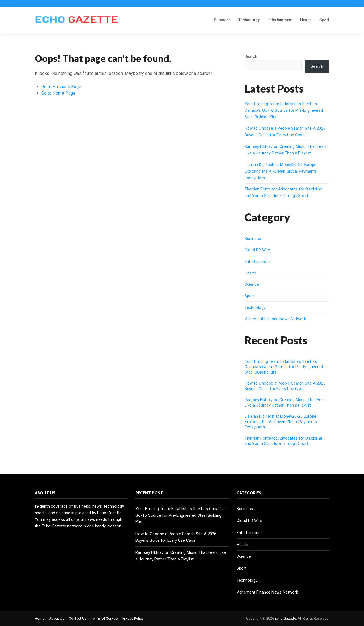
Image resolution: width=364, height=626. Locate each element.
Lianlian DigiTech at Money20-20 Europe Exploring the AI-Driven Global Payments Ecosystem (281, 171)
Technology (249, 20)
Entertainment (280, 20)
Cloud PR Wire (257, 250)
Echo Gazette (285, 618)
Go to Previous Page (61, 87)
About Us (57, 618)
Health (306, 20)
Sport (324, 20)
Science (252, 284)
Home (40, 618)
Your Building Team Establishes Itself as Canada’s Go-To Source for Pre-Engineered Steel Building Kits (284, 110)
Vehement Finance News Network (275, 319)
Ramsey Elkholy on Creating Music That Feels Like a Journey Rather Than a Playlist (286, 402)
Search (251, 56)
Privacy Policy (133, 618)
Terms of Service (104, 618)
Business (222, 20)
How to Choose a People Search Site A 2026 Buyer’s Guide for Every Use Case (285, 386)
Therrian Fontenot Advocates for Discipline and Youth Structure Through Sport (283, 441)
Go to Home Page (58, 93)
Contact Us (78, 618)
